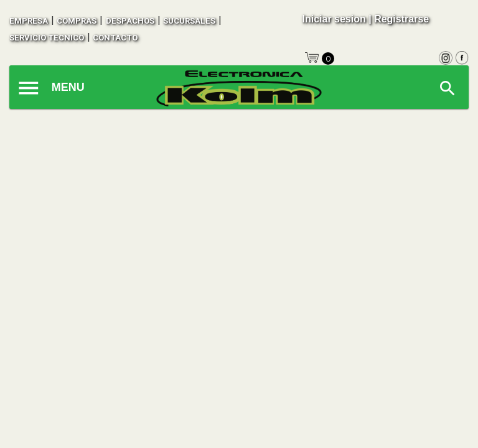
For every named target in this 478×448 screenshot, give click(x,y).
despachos (130, 21)
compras (77, 21)
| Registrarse (399, 19)
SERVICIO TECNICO (47, 38)
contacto (115, 38)
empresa (29, 21)
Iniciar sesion (334, 19)
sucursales (189, 21)
